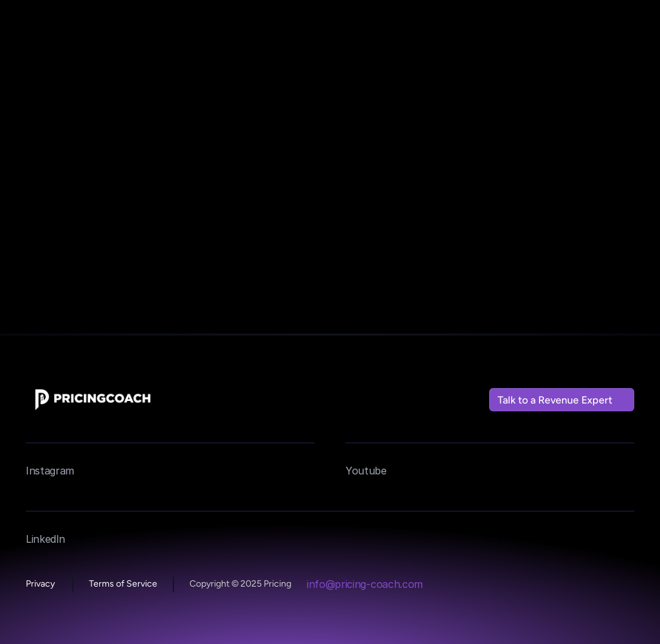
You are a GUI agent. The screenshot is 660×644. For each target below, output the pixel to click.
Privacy (41, 584)
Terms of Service (123, 584)
